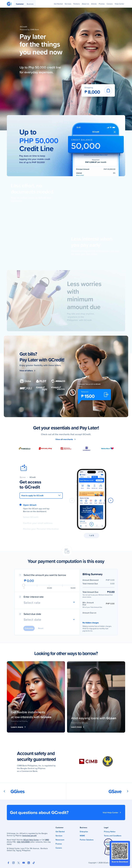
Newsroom (60, 840)
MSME (82, 836)
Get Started (60, 832)
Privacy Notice (110, 832)
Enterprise (84, 832)
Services (59, 836)
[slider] (24, 585)
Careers (59, 848)
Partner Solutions (87, 840)
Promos (59, 844)
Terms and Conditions (113, 836)
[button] (111, 500)
